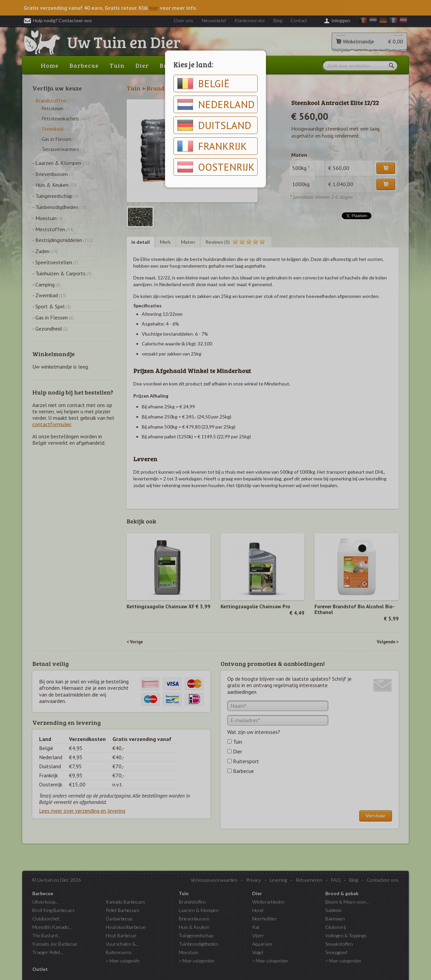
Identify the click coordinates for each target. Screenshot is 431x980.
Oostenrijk (216, 167)
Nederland (216, 104)
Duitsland (214, 125)
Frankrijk (212, 146)
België (203, 83)
